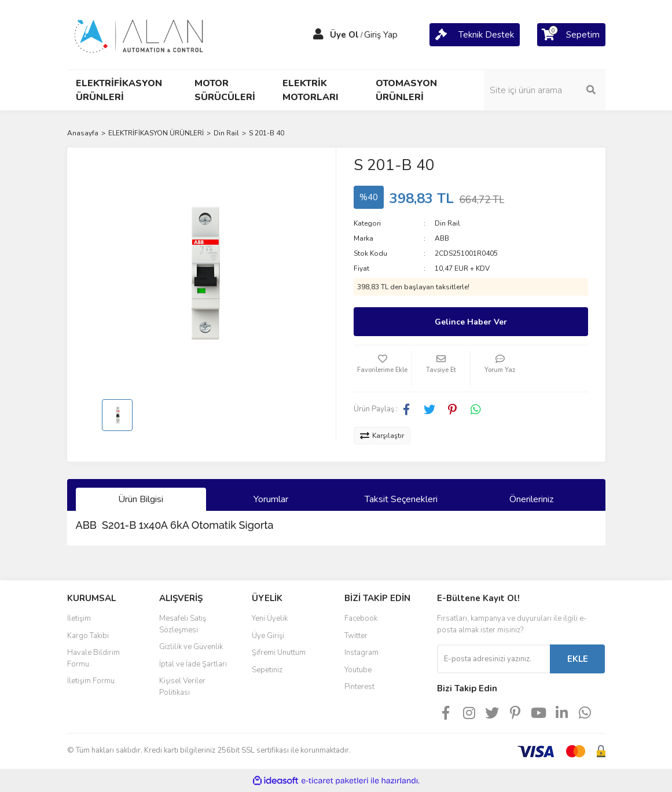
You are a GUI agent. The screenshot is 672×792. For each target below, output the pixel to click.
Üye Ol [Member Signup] (344, 35)
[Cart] (475, 35)
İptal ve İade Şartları (193, 664)
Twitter (356, 636)
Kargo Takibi (88, 636)
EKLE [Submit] (578, 659)
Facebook (361, 618)
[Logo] (139, 34)
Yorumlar (271, 499)
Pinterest (359, 687)
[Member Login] (318, 35)
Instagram (361, 653)
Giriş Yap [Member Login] (381, 35)
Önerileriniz (531, 499)
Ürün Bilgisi (141, 499)
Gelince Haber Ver (471, 322)
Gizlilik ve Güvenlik (191, 647)
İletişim (79, 618)
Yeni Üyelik (270, 618)
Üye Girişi (268, 636)
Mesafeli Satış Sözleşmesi (183, 624)
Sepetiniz (267, 670)
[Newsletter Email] (493, 659)
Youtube (358, 670)
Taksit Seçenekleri (401, 499)
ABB (442, 238)
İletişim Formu (91, 681)
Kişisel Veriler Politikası (182, 687)
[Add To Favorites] (383, 369)
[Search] (545, 90)
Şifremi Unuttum (279, 653)
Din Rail (447, 223)
